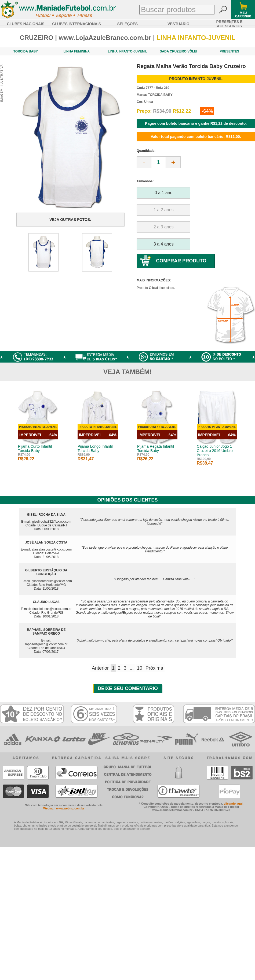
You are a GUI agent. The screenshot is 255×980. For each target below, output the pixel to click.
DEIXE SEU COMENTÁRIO (128, 688)
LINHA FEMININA (76, 51)
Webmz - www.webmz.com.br (64, 808)
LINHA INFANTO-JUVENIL (128, 51)
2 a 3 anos (164, 227)
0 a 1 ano (164, 193)
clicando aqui (233, 804)
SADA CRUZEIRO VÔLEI (178, 51)
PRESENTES (229, 51)
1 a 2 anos (164, 210)
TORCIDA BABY (26, 51)
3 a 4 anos (164, 244)
